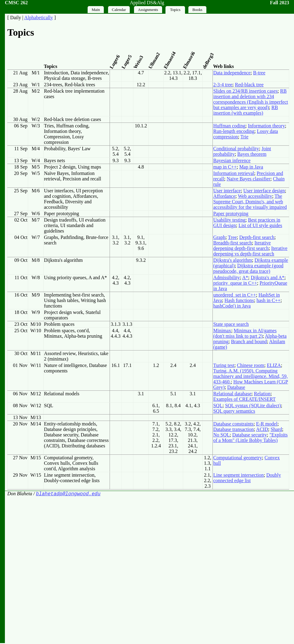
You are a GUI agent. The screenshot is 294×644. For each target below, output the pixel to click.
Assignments (148, 10)
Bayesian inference (232, 160)
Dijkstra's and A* (267, 278)
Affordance (224, 196)
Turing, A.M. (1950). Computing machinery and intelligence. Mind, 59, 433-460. (250, 376)
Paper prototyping (231, 213)
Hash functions (239, 300)
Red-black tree (249, 85)
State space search (231, 324)
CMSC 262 (16, 3)
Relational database (232, 394)
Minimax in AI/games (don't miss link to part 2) (245, 333)
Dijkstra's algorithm (232, 260)
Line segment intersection (238, 475)
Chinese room (250, 365)
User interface (227, 191)
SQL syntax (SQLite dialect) (253, 406)
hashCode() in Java (232, 306)
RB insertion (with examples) (245, 110)
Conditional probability (236, 149)
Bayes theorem (252, 154)
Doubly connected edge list (247, 478)
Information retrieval (234, 173)
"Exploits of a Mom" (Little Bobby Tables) (250, 438)
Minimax (222, 331)
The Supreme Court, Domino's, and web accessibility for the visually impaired (250, 202)
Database (236, 387)
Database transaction (233, 429)
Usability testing (229, 220)
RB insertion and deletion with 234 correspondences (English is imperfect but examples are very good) (250, 99)
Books (197, 10)
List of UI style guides (260, 225)
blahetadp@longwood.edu (68, 494)
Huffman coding (229, 126)
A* (245, 278)
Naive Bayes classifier (248, 179)
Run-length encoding (234, 131)
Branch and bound (249, 342)
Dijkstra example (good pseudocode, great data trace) (248, 268)
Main (96, 10)
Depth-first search (257, 237)
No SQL (221, 435)
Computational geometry (238, 458)
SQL (218, 406)
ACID (262, 429)
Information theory (266, 126)
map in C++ (225, 167)
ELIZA (274, 365)
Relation (262, 394)
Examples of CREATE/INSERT (244, 399)
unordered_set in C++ (234, 295)
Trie (244, 137)
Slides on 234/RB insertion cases (245, 91)
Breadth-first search (232, 243)
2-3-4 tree (223, 85)
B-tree (259, 73)
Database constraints (233, 424)
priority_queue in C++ (235, 283)
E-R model (267, 424)
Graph (219, 237)
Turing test (224, 365)
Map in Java (251, 167)
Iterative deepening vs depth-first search (250, 251)
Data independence (232, 73)
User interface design (264, 191)
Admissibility (226, 278)
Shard (276, 429)
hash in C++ (269, 300)
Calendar (119, 10)
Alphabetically (38, 18)
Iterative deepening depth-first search (242, 246)
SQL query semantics (234, 411)
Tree (232, 237)
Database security (250, 435)
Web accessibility (255, 196)
